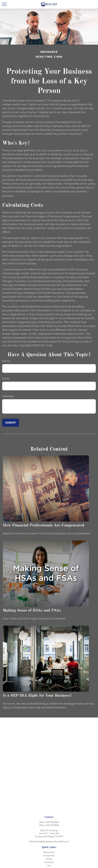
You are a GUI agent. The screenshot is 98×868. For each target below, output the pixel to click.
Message (8, 396)
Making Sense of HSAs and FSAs (32, 610)
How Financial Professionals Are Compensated (44, 525)
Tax (49, 866)
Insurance (49, 862)
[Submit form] (11, 423)
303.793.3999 (52, 822)
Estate (49, 859)
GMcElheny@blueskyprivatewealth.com (49, 842)
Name (6, 361)
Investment (49, 856)
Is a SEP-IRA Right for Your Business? (37, 696)
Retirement (49, 852)
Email (6, 379)
